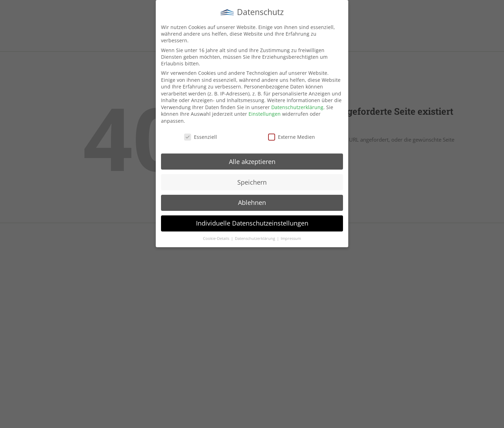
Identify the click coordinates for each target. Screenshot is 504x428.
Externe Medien (292, 136)
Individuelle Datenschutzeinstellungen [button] (252, 223)
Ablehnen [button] (252, 202)
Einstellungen (265, 113)
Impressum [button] (291, 238)
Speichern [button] (252, 181)
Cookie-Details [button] (217, 238)
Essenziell (201, 136)
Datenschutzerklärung (297, 106)
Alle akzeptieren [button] (252, 161)
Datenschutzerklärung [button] (255, 238)
